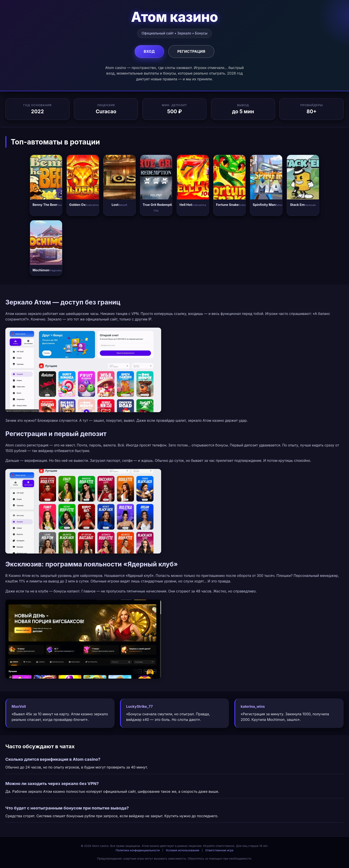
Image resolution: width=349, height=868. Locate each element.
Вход (149, 51)
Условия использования (183, 850)
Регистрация (191, 51)
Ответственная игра (219, 850)
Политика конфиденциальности (138, 850)
